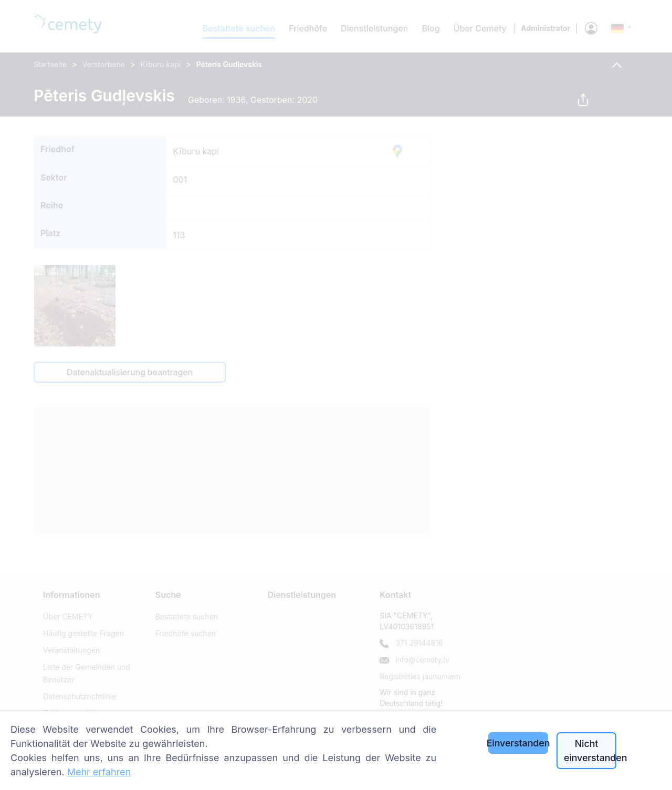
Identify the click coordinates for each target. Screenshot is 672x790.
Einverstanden (518, 743)
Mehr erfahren (99, 772)
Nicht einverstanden (590, 751)
